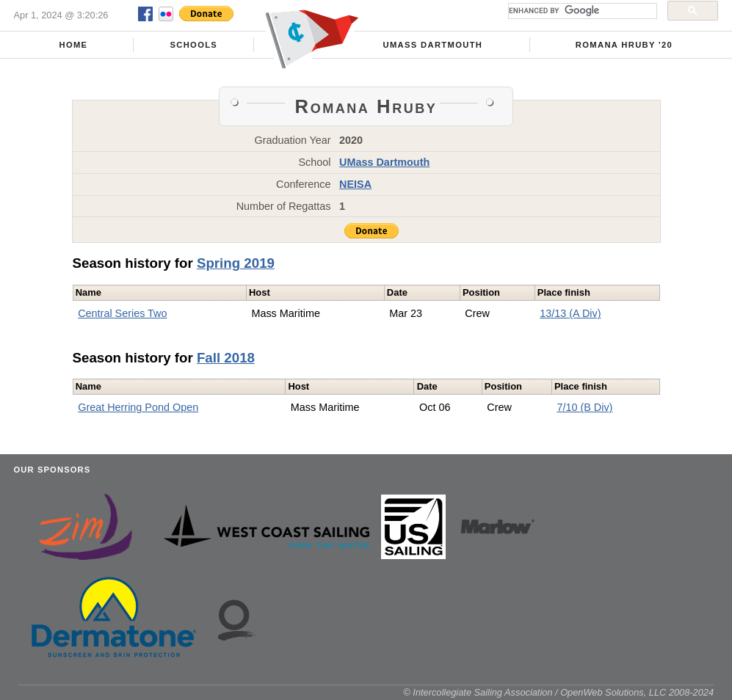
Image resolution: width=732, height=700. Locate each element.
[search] (581, 11)
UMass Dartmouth (433, 45)
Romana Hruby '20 (624, 45)
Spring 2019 (236, 263)
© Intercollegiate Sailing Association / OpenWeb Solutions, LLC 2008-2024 (558, 692)
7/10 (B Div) (584, 407)
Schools (193, 45)
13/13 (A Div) (570, 313)
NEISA (355, 184)
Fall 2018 (226, 358)
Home (73, 45)
